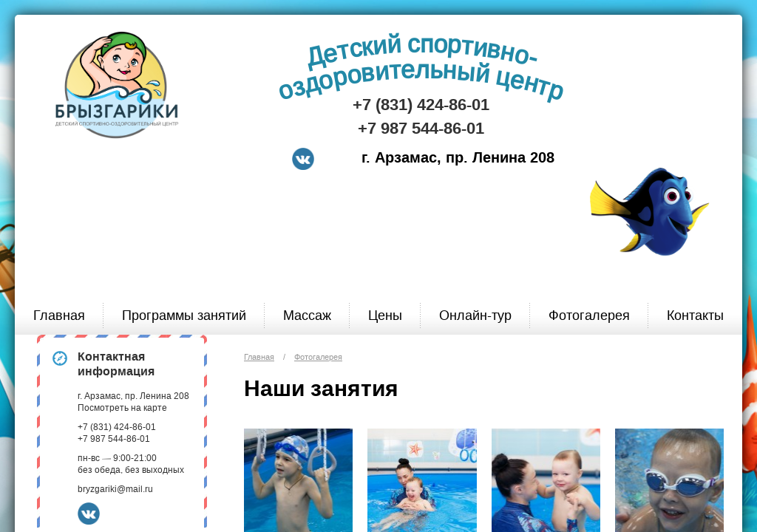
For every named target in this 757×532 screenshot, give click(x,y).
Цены (385, 316)
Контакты (695, 316)
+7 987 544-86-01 (421, 129)
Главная (59, 316)
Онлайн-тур (475, 316)
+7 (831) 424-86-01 (421, 105)
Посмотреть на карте (122, 408)
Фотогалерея (589, 316)
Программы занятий (184, 316)
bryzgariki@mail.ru (115, 489)
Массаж (307, 316)
